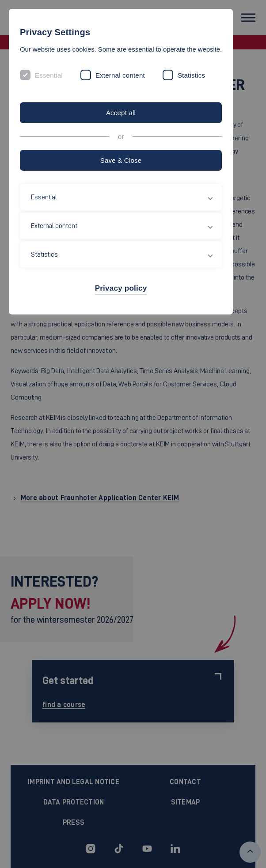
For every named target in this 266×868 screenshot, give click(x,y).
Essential (49, 75)
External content (120, 75)
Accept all (121, 113)
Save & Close (121, 160)
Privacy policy (121, 288)
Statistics (191, 75)
